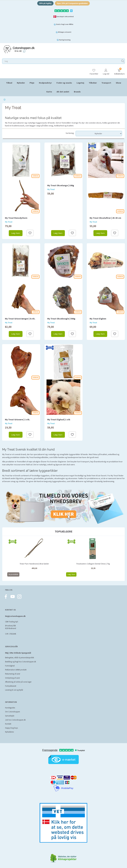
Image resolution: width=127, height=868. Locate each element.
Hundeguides (10, 708)
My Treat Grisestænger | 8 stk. (20, 319)
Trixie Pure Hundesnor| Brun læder (34, 564)
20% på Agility (45, 3)
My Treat (9, 222)
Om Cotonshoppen (13, 712)
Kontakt (8, 724)
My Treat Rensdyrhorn (16, 218)
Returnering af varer (13, 674)
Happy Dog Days (11, 728)
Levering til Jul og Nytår (14, 690)
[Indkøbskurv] (119, 71)
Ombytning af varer (12, 678)
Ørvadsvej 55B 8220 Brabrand (11, 627)
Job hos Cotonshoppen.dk (15, 720)
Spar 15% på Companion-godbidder (72, 3)
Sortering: (70, 133)
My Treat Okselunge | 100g (61, 185)
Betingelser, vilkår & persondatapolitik (20, 658)
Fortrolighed (10, 666)
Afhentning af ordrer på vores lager (18, 682)
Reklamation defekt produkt (16, 670)
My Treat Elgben (98, 319)
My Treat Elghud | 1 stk (59, 419)
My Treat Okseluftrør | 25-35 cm (105, 218)
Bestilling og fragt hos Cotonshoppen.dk (21, 662)
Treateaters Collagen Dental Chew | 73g (93, 564)
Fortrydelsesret (11, 686)
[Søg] (123, 61)
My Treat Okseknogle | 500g (61, 319)
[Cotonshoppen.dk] (19, 49)
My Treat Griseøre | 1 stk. (17, 419)
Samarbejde (10, 716)
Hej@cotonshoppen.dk (15, 616)
